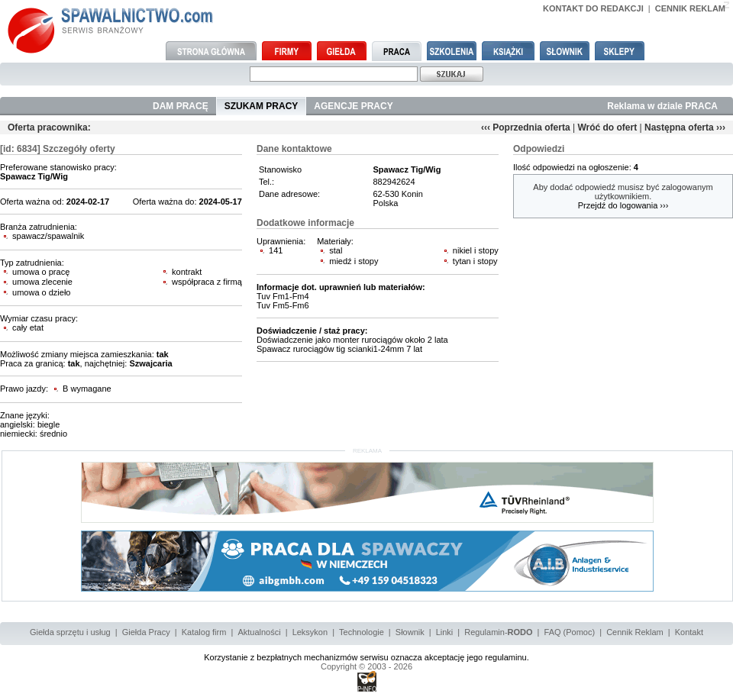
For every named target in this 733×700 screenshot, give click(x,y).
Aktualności (259, 632)
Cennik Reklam (635, 632)
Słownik (410, 632)
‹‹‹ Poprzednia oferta (526, 127)
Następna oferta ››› (685, 127)
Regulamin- (498, 632)
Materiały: (335, 241)
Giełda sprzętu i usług (70, 632)
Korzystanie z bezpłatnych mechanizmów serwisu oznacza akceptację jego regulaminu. (366, 657)
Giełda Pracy (146, 632)
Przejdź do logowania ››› (623, 205)
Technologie (362, 632)
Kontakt (689, 632)
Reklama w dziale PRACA (662, 106)
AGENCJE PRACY (353, 106)
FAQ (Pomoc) (570, 632)
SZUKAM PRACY (262, 106)
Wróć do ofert (607, 127)
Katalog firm (204, 632)
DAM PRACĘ (181, 106)
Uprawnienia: (281, 241)
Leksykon (310, 632)
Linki (445, 632)
